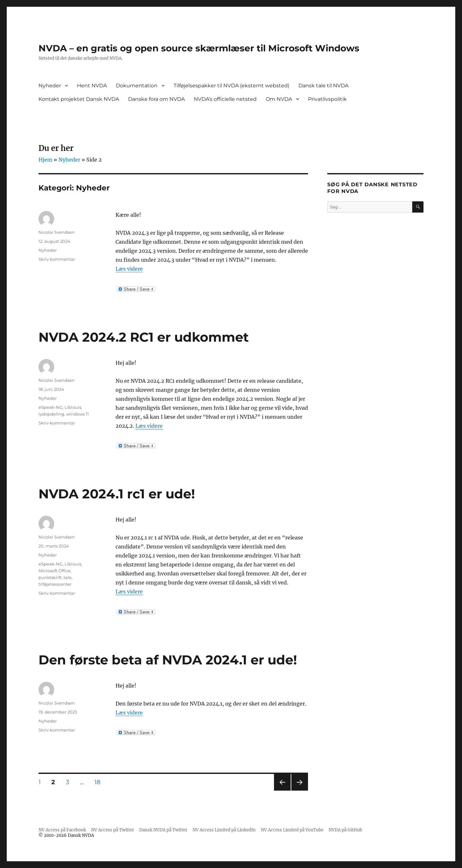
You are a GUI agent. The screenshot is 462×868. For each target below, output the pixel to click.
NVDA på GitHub (345, 830)
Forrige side (282, 790)
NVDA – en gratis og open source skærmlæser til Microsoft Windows (199, 48)
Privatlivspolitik (327, 99)
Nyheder (50, 86)
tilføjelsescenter (55, 584)
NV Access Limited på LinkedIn (224, 830)
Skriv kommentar (57, 259)
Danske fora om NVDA (156, 99)
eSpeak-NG (51, 407)
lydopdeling (51, 414)
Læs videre (129, 269)
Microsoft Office (55, 571)
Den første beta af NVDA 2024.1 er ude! (168, 660)
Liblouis (73, 407)
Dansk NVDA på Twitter (163, 830)
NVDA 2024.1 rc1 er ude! (117, 494)
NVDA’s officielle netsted (225, 99)
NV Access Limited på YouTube (292, 830)
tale (68, 577)
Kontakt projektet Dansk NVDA (79, 99)
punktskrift (50, 577)
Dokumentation (137, 86)
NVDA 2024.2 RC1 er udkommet (144, 337)
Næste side (299, 790)
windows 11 (77, 414)
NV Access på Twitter (113, 830)
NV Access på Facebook (62, 830)
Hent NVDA (92, 86)
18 (100, 782)
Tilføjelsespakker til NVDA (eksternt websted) (231, 86)
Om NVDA (279, 99)
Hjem (45, 160)
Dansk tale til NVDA (323, 86)
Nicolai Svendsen (57, 232)
